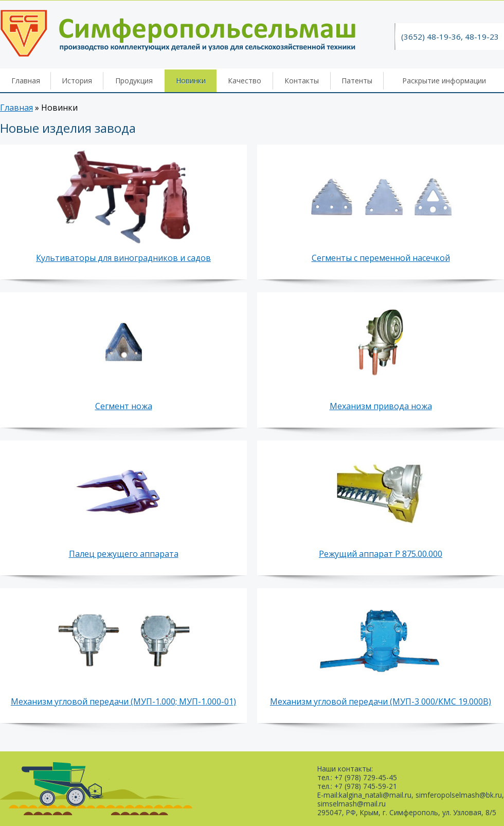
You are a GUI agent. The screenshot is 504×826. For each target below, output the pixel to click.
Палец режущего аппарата (124, 554)
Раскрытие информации (444, 81)
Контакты (302, 81)
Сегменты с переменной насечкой (381, 258)
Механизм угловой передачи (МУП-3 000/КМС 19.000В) (381, 701)
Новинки (191, 81)
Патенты (357, 81)
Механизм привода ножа (381, 406)
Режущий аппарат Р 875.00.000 (381, 554)
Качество (245, 81)
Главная (26, 81)
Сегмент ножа (124, 406)
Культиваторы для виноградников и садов (123, 258)
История (77, 81)
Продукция (134, 81)
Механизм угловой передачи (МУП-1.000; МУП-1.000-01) (123, 701)
